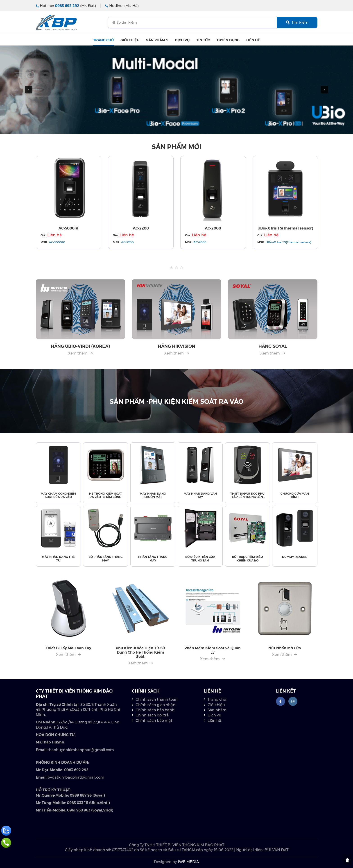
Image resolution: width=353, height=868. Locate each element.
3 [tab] (181, 268)
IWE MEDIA (188, 862)
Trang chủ (103, 40)
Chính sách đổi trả (152, 715)
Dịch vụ (214, 715)
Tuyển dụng (228, 40)
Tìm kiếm (297, 22)
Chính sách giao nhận (155, 705)
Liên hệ (253, 40)
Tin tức (203, 40)
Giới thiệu (130, 40)
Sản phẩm (157, 40)
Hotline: (66, 6)
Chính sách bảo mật (154, 721)
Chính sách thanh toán (157, 699)
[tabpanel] (69, 202)
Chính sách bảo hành (155, 710)
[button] (29, 90)
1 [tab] (172, 268)
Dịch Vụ (182, 40)
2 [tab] (176, 268)
